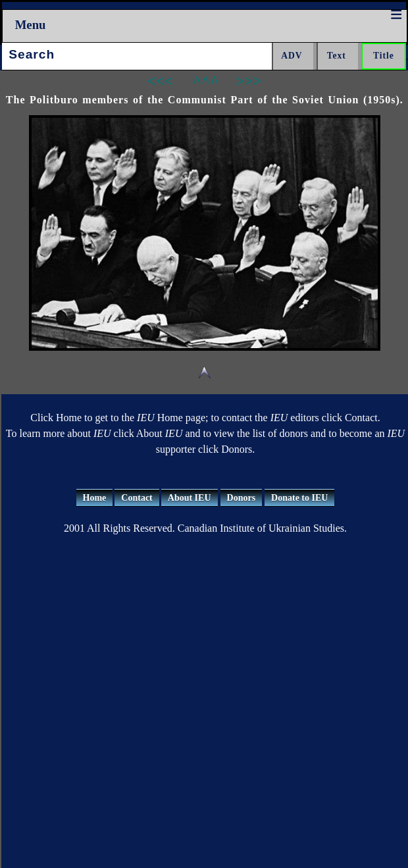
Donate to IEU (299, 498)
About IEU (190, 498)
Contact (137, 498)
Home (95, 498)
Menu (31, 25)
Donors (242, 498)
